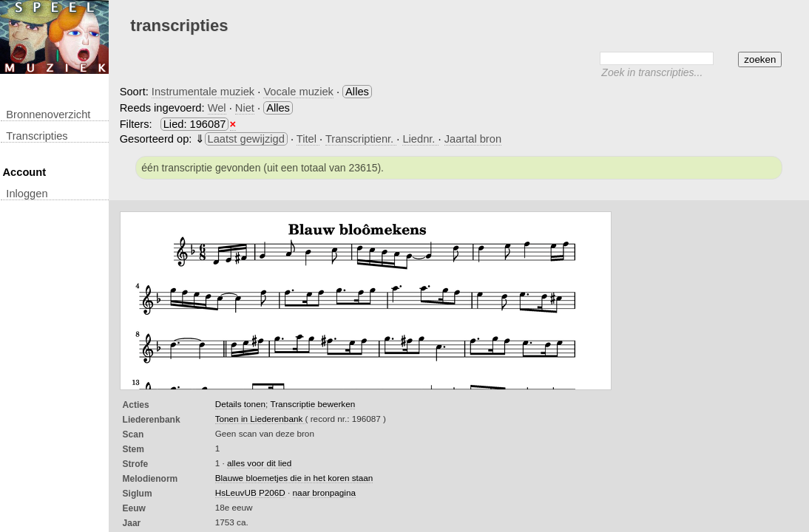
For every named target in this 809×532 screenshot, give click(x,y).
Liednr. (420, 139)
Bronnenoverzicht (48, 115)
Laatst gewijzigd (246, 139)
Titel (308, 139)
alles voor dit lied (259, 463)
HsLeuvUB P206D (250, 492)
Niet (245, 108)
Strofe (136, 464)
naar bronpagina (324, 492)
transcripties (37, 136)
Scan (133, 434)
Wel (217, 108)
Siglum (138, 494)
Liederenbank (152, 420)
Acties (136, 405)
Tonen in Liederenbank (260, 419)
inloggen (27, 194)
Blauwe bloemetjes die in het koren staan (294, 478)
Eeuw (134, 508)
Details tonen (240, 404)
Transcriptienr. (361, 139)
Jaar (132, 523)
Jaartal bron (473, 139)
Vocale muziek (298, 92)
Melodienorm (150, 479)
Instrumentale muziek (203, 92)
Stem (133, 449)
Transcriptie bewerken (312, 404)
